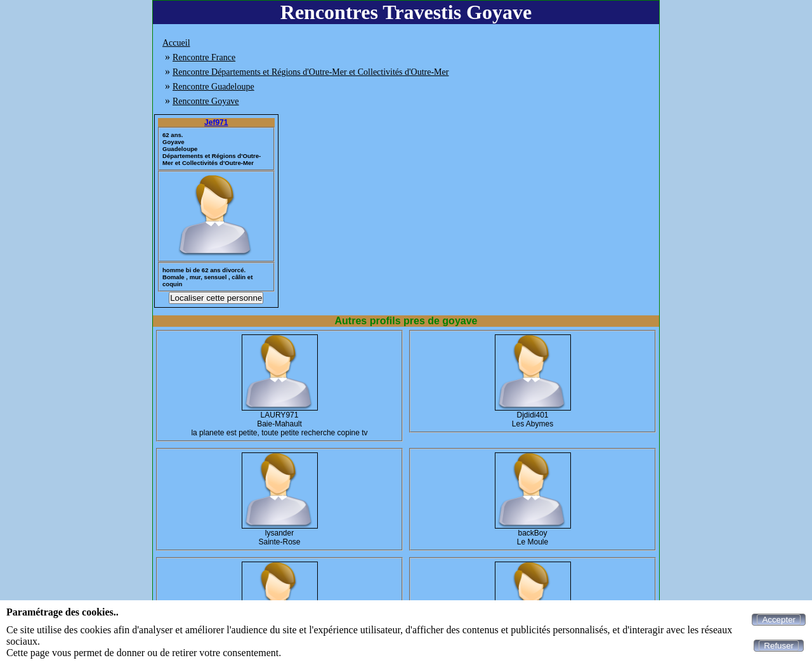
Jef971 (216, 122)
